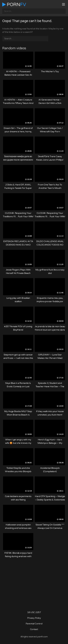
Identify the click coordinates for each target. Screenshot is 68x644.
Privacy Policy (34, 618)
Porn (14, 5)
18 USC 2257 (34, 612)
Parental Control (34, 624)
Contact (34, 629)
